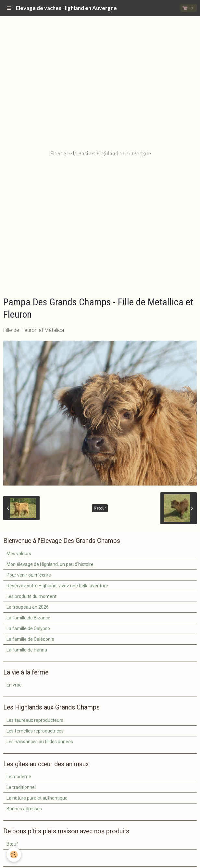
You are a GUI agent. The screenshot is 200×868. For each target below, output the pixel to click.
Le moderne (19, 777)
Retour (100, 508)
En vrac (14, 685)
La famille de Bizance (28, 618)
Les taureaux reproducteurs (35, 720)
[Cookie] (14, 855)
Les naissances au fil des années (40, 742)
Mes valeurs (19, 554)
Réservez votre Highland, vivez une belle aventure (57, 586)
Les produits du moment (31, 596)
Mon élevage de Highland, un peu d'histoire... (51, 564)
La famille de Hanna (27, 650)
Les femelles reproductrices (35, 731)
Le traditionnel (21, 787)
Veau (12, 855)
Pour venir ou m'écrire (29, 575)
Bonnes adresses (24, 809)
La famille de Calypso (28, 628)
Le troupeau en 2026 (28, 607)
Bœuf (12, 844)
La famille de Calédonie (30, 639)
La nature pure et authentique (37, 798)
